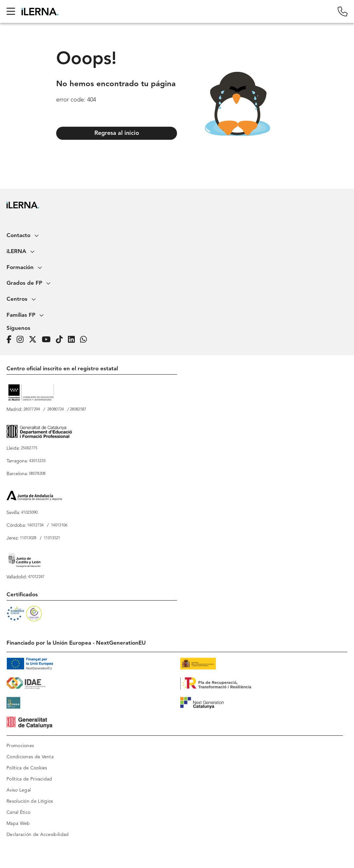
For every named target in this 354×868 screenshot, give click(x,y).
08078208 (37, 474)
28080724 (56, 410)
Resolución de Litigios (30, 801)
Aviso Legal (19, 790)
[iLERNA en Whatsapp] (85, 340)
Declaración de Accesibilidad (38, 835)
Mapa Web (18, 824)
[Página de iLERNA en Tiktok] (61, 340)
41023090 (29, 513)
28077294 (32, 410)
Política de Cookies (27, 768)
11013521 (52, 538)
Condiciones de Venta (30, 757)
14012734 (35, 525)
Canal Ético (18, 812)
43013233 (37, 461)
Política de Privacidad (29, 779)
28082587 (78, 410)
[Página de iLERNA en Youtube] (48, 340)
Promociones (20, 746)
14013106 (59, 525)
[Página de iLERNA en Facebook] (11, 340)
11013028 (28, 538)
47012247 (36, 577)
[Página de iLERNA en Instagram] (22, 340)
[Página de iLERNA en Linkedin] (73, 340)
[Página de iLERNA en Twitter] (35, 340)
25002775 (29, 448)
